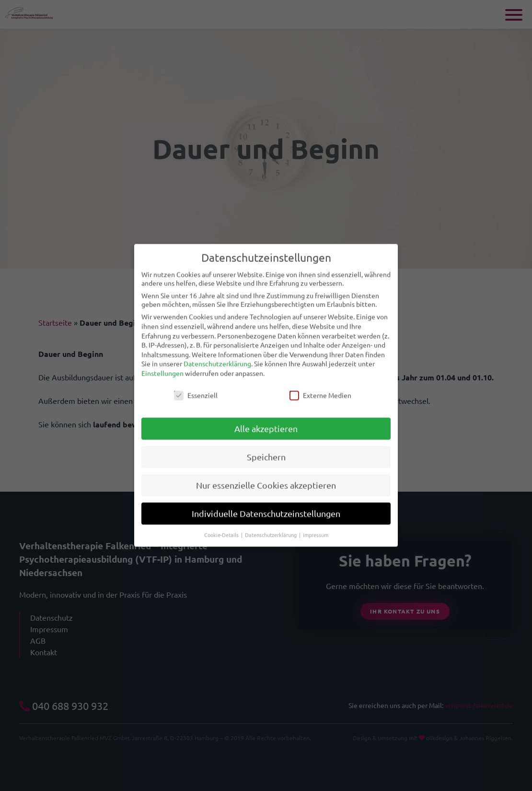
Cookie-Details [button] (222, 526)
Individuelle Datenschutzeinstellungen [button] (266, 505)
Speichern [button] (266, 448)
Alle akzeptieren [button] (266, 420)
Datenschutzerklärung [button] (272, 526)
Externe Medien (320, 386)
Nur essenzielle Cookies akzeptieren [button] (266, 477)
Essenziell (196, 386)
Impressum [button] (316, 526)
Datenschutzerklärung (217, 355)
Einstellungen (162, 365)
